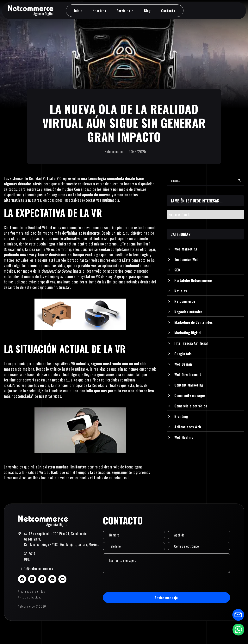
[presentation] (132, 583)
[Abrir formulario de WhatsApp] (238, 629)
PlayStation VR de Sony (95, 276)
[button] (125, 11)
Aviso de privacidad (30, 597)
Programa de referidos (31, 591)
